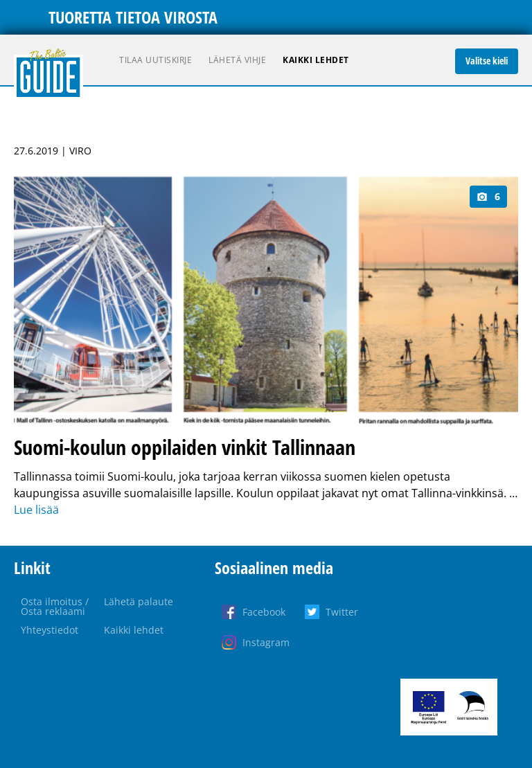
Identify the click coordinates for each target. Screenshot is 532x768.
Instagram (266, 642)
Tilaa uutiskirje (156, 60)
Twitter (342, 612)
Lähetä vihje (237, 60)
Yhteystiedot (50, 630)
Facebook (264, 612)
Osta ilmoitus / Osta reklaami (55, 606)
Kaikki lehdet (316, 60)
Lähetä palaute (139, 601)
